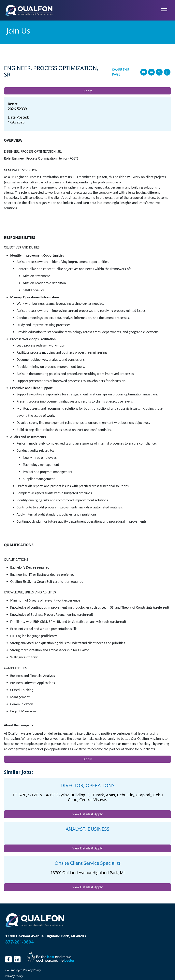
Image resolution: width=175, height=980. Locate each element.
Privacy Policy (14, 976)
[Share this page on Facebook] (167, 72)
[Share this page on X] (159, 72)
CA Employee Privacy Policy (23, 970)
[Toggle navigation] (164, 10)
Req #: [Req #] (13, 104)
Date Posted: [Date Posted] (18, 117)
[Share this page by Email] (144, 72)
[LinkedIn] (17, 959)
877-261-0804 (20, 942)
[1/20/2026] (18, 122)
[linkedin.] (8, 959)
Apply (88, 91)
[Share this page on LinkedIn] (152, 72)
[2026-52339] (17, 109)
